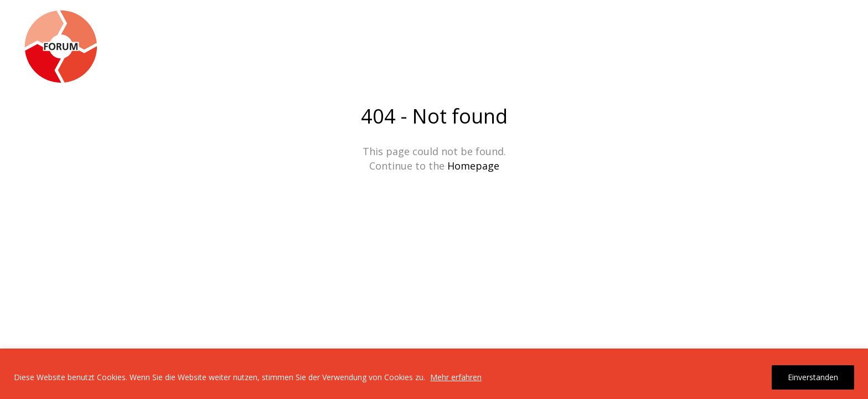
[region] (434, 374)
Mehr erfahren (456, 377)
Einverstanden (813, 377)
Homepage (473, 166)
